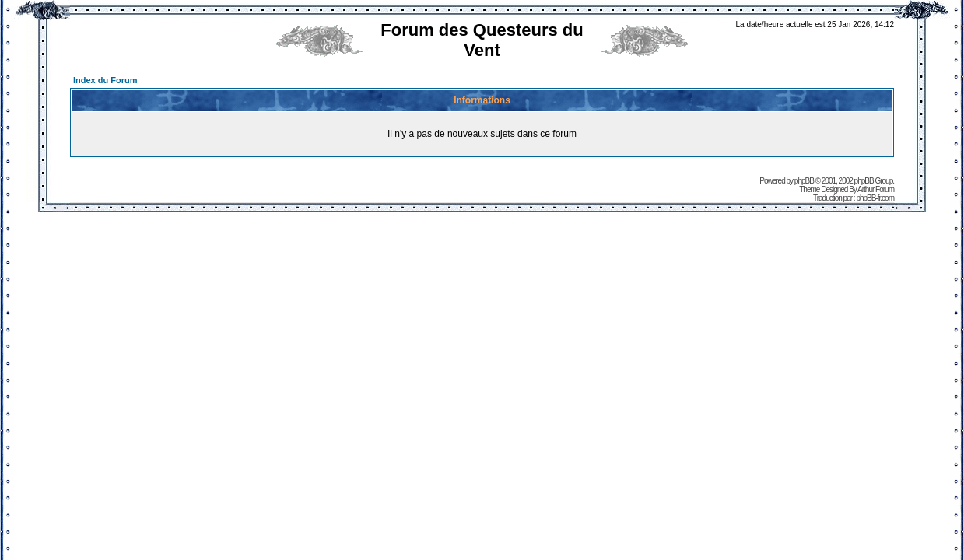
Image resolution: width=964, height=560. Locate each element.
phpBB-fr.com (875, 198)
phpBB (804, 181)
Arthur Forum (876, 189)
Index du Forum (105, 80)
